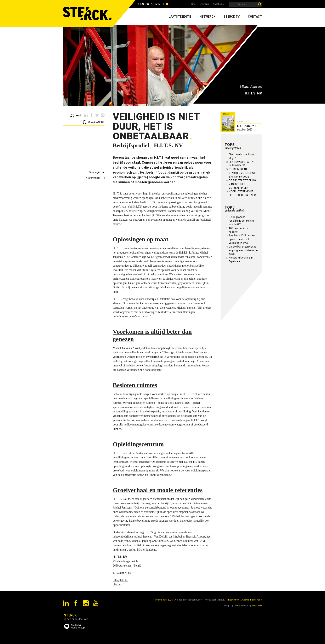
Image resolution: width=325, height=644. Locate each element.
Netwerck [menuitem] (207, 17)
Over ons (204, 4)
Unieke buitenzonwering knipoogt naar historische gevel (243, 250)
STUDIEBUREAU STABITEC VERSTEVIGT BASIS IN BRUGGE (242, 173)
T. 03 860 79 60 (122, 573)
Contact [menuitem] (255, 17)
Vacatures (218, 4)
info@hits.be (120, 580)
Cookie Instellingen (252, 600)
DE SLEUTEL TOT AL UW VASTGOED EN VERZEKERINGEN (242, 184)
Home (193, 4)
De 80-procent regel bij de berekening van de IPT (242, 221)
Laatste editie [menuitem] (180, 17)
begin (98, 172)
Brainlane (257, 606)
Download (93, 122)
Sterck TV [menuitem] (232, 17)
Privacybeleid (233, 600)
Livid (236, 606)
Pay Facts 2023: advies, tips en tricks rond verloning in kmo (242, 239)
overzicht (96, 178)
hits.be (117, 584)
